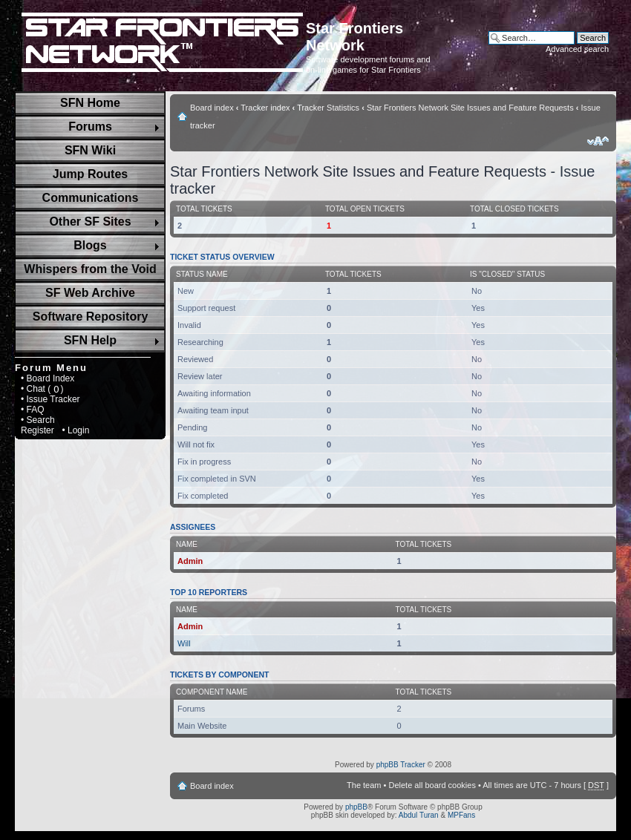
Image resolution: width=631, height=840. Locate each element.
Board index (212, 108)
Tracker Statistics (328, 108)
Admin (190, 561)
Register (37, 430)
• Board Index (48, 378)
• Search (38, 420)
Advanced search (577, 49)
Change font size (598, 141)
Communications (91, 198)
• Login (75, 430)
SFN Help (90, 340)
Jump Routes (90, 174)
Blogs (90, 245)
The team (364, 785)
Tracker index (265, 108)
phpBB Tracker (401, 765)
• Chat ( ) (42, 389)
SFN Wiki (90, 150)
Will (184, 643)
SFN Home (90, 103)
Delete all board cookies (432, 785)
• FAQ (33, 410)
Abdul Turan (419, 815)
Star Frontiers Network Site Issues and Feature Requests (470, 108)
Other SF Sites (90, 222)
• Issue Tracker (50, 399)
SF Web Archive (90, 293)
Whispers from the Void (90, 269)
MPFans (461, 815)
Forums (90, 127)
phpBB (356, 807)
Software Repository (91, 316)
